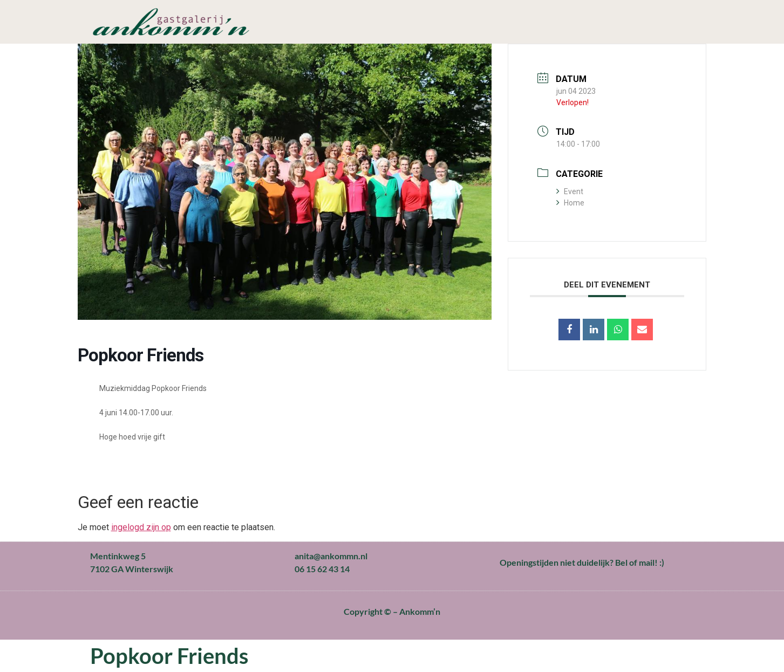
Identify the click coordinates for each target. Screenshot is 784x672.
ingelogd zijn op (141, 527)
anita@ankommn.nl (331, 556)
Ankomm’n (420, 611)
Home (570, 203)
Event (570, 191)
